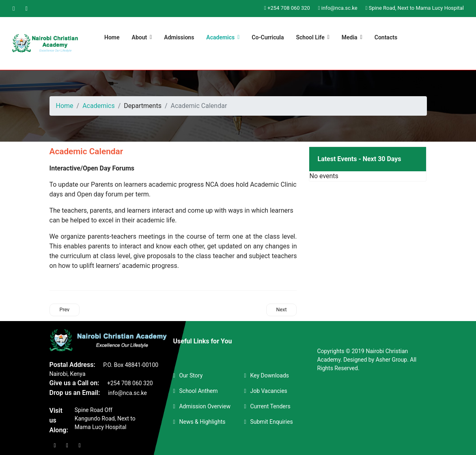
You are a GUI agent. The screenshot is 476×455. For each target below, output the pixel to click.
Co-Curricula (268, 37)
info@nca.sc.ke (339, 8)
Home (112, 37)
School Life (310, 37)
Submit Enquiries (271, 422)
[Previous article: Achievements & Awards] (65, 310)
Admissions (179, 37)
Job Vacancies (268, 391)
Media (350, 37)
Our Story (191, 375)
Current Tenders (270, 406)
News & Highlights (202, 422)
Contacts (386, 37)
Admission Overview (205, 406)
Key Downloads (269, 375)
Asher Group (391, 360)
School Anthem (198, 391)
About (140, 37)
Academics (220, 37)
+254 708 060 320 (289, 8)
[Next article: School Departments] (282, 310)
